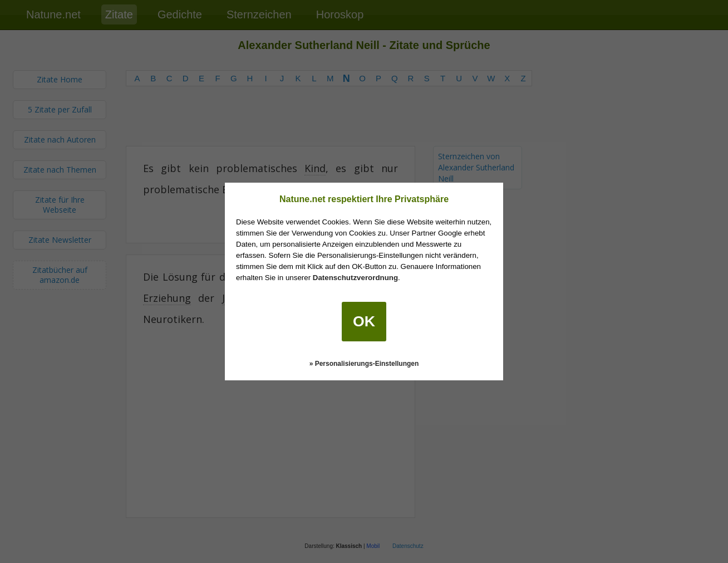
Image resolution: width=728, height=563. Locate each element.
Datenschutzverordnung (355, 278)
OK (364, 321)
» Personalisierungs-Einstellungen (364, 364)
